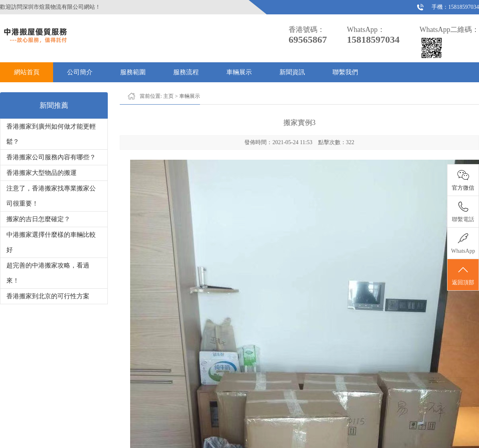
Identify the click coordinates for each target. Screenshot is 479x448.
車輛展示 (239, 72)
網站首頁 (27, 72)
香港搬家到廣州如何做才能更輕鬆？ (51, 134)
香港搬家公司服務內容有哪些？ (51, 157)
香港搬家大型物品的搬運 (42, 173)
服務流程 (186, 72)
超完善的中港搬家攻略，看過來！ (48, 273)
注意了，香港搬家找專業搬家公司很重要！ (51, 196)
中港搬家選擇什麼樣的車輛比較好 (51, 242)
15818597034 (464, 7)
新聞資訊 (292, 72)
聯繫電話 (463, 219)
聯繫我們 (345, 72)
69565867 (308, 40)
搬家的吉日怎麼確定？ (38, 219)
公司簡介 (80, 72)
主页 (168, 96)
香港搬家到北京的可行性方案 (48, 296)
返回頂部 (463, 275)
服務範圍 (133, 72)
